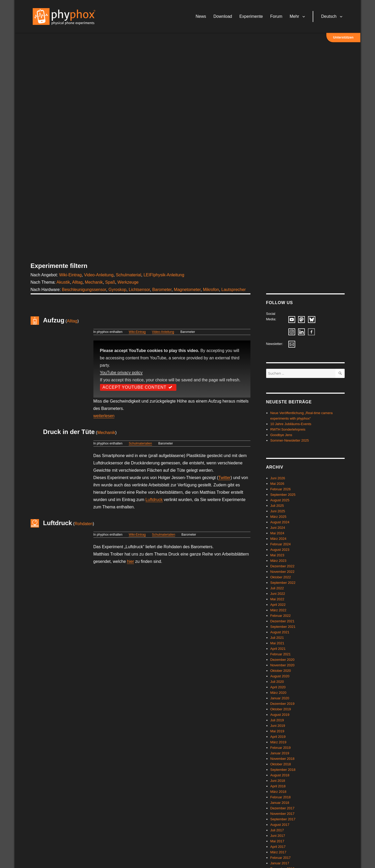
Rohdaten (84, 524)
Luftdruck (154, 500)
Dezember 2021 (282, 621)
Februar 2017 (281, 858)
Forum (277, 17)
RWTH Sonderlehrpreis (288, 429)
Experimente (252, 17)
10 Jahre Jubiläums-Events (291, 424)
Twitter (224, 478)
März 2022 (278, 610)
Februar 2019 (281, 748)
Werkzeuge (128, 282)
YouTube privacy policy (121, 373)
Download (224, 17)
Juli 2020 (277, 682)
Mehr (295, 17)
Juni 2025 (278, 511)
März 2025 (278, 517)
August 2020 (280, 676)
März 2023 (278, 561)
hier (130, 561)
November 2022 (282, 572)
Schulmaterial (129, 275)
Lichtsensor (139, 290)
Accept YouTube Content (138, 387)
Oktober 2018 (281, 764)
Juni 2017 (278, 836)
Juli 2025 (277, 506)
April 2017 (278, 847)
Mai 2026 (277, 484)
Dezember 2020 (282, 660)
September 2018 (283, 770)
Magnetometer (187, 290)
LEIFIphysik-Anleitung (164, 275)
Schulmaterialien (140, 443)
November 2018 (282, 759)
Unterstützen (343, 38)
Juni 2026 (278, 478)
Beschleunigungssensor (84, 290)
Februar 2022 (281, 616)
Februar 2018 (281, 797)
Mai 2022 (277, 599)
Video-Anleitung (99, 275)
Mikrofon (211, 290)
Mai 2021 (277, 643)
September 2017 (283, 819)
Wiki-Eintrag (70, 275)
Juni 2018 (278, 781)
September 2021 (283, 627)
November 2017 (282, 814)
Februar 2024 (281, 544)
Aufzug (54, 320)
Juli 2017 (277, 830)
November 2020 (282, 665)
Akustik (63, 282)
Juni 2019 (278, 726)
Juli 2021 (277, 638)
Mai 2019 (277, 731)
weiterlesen (104, 416)
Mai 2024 (277, 533)
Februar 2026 (281, 489)
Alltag (77, 282)
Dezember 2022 (282, 566)
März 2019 (278, 742)
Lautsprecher (234, 290)
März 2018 (278, 792)
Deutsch (330, 17)
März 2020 (278, 693)
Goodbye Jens (281, 435)
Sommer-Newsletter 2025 (290, 440)
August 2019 (280, 715)
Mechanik (94, 282)
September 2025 (283, 495)
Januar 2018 (280, 803)
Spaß (110, 282)
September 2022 (283, 583)
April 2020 (278, 687)
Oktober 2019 (281, 709)
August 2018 (280, 775)
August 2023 (280, 550)
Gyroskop (117, 290)
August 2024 (280, 522)
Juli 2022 (277, 588)
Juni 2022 (278, 594)
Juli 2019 (277, 720)
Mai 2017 (277, 841)
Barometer (162, 290)
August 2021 (280, 632)
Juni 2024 (278, 528)
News (202, 17)
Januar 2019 (280, 753)
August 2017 (280, 825)
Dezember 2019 (282, 704)
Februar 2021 (281, 654)
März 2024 (278, 539)
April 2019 (278, 737)
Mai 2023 (277, 555)
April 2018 (278, 786)
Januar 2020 (280, 698)
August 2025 (280, 500)
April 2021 (278, 649)
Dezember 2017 (282, 808)
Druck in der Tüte (69, 432)
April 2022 (278, 605)
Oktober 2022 (281, 577)
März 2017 (278, 852)
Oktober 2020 (281, 671)
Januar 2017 (280, 863)
